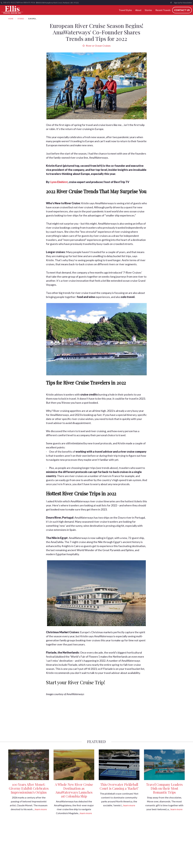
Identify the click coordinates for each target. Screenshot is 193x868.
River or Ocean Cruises (96, 46)
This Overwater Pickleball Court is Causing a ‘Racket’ (119, 786)
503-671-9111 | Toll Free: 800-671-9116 (18, 3)
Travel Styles (125, 10)
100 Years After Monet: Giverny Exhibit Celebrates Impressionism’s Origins (29, 788)
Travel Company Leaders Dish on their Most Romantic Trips (164, 788)
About (138, 10)
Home (11, 19)
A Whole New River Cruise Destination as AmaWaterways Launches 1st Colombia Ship (74, 790)
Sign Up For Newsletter (183, 3)
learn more (41, 809)
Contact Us (182, 10)
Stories (148, 10)
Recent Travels (163, 10)
